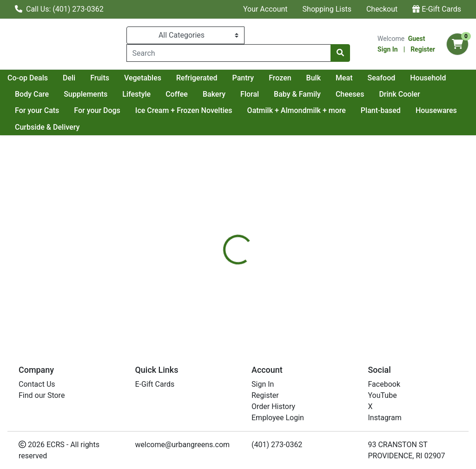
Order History (273, 406)
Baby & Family (391, 94)
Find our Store (42, 395)
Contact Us (37, 384)
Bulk (396, 78)
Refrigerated (280, 78)
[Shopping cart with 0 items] (457, 44)
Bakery (307, 94)
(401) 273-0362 (277, 445)
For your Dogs (153, 110)
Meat (427, 78)
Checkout (382, 9)
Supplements (179, 94)
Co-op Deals (110, 78)
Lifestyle (230, 94)
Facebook (384, 384)
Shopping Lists (327, 9)
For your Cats (93, 110)
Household (76, 94)
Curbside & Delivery (103, 127)
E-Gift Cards (437, 9)
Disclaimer (265, 236)
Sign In (388, 49)
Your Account (265, 9)
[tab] (224, 236)
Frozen (363, 78)
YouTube (383, 395)
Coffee (270, 94)
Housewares (36, 127)
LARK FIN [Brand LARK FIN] (307, 292)
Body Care (125, 94)
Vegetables (225, 78)
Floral (343, 94)
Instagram (385, 418)
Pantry (326, 78)
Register (423, 49)
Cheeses (443, 94)
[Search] (229, 53)
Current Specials (42, 78)
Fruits (182, 78)
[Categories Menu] (185, 35)
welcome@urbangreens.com (183, 445)
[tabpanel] (337, 290)
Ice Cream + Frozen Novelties (240, 110)
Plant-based (436, 110)
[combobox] (229, 53)
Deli (152, 78)
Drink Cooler (35, 110)
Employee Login (278, 418)
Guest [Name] (417, 39)
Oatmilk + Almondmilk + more (352, 110)
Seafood (29, 94)
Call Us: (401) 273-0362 (59, 9)
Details (224, 236)
